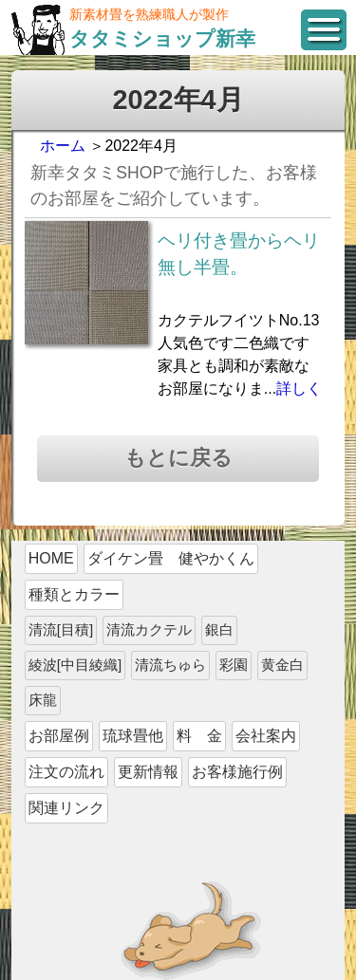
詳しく (299, 388)
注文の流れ (66, 772)
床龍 (43, 700)
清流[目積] (61, 629)
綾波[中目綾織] (75, 665)
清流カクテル (149, 629)
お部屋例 (59, 736)
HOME (51, 558)
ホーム (63, 146)
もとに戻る (178, 458)
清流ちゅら (170, 665)
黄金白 (282, 665)
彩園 (234, 665)
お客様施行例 (237, 772)
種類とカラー (74, 594)
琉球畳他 (133, 736)
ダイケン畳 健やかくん (171, 558)
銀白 (219, 629)
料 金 (199, 736)
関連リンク (66, 808)
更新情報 (148, 772)
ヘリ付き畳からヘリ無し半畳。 (239, 254)
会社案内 (266, 736)
